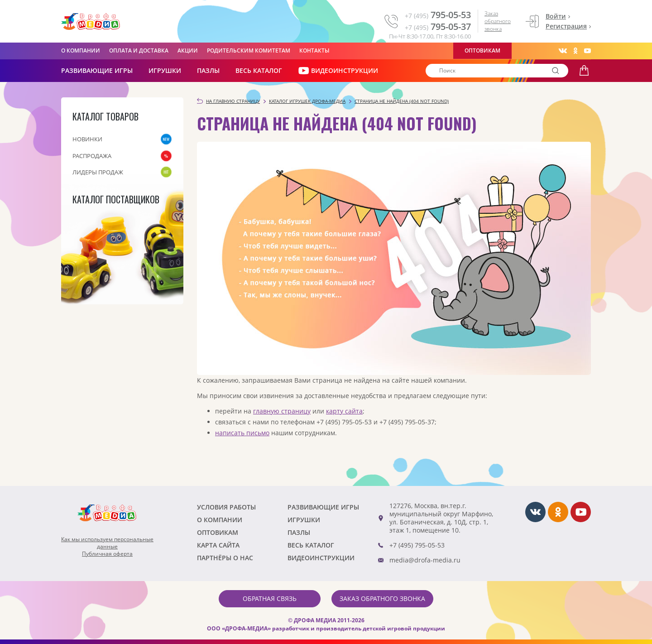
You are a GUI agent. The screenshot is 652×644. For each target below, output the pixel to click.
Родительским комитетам (249, 50)
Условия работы (226, 507)
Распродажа (92, 156)
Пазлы (208, 70)
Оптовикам (482, 50)
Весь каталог (259, 70)
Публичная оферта (107, 554)
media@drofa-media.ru (425, 560)
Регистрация (566, 26)
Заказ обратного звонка (498, 21)
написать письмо (242, 433)
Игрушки (165, 70)
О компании (81, 50)
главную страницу (282, 411)
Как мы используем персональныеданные (107, 543)
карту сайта (344, 411)
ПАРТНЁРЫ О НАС (225, 558)
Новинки (87, 139)
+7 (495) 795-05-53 (417, 545)
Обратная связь (270, 598)
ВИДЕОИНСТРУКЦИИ (338, 71)
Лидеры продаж (98, 172)
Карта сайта (218, 545)
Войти (556, 16)
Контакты (314, 50)
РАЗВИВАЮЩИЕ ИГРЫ (97, 70)
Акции (188, 50)
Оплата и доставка (139, 50)
